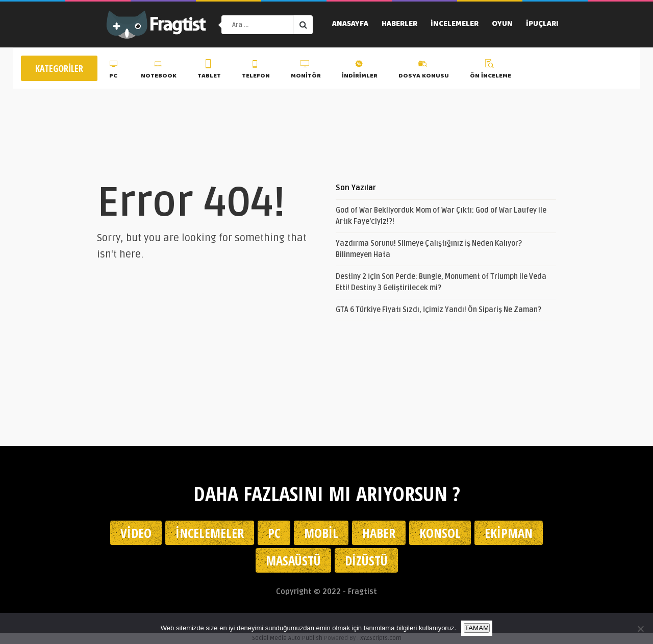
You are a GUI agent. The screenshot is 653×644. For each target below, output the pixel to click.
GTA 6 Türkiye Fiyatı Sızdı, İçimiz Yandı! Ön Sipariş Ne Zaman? (438, 310)
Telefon (256, 71)
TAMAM (477, 628)
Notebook (159, 71)
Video (136, 533)
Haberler (399, 24)
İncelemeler (455, 24)
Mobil (321, 533)
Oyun (502, 24)
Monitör (306, 71)
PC (115, 71)
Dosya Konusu (424, 71)
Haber (379, 533)
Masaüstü (293, 560)
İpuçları (542, 24)
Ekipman (509, 533)
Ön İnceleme (491, 71)
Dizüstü (366, 560)
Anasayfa (350, 24)
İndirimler (360, 71)
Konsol (440, 533)
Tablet (209, 71)
